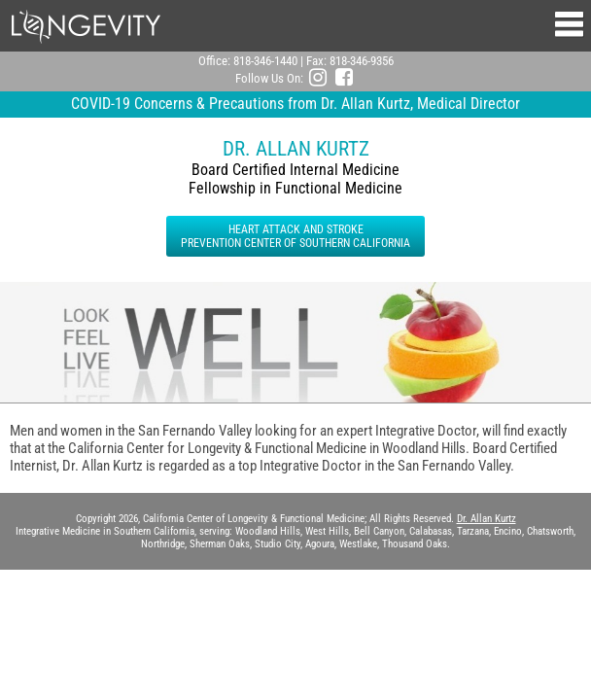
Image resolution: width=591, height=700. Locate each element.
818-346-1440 (265, 61)
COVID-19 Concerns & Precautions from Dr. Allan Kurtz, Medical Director (295, 104)
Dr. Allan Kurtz (487, 519)
